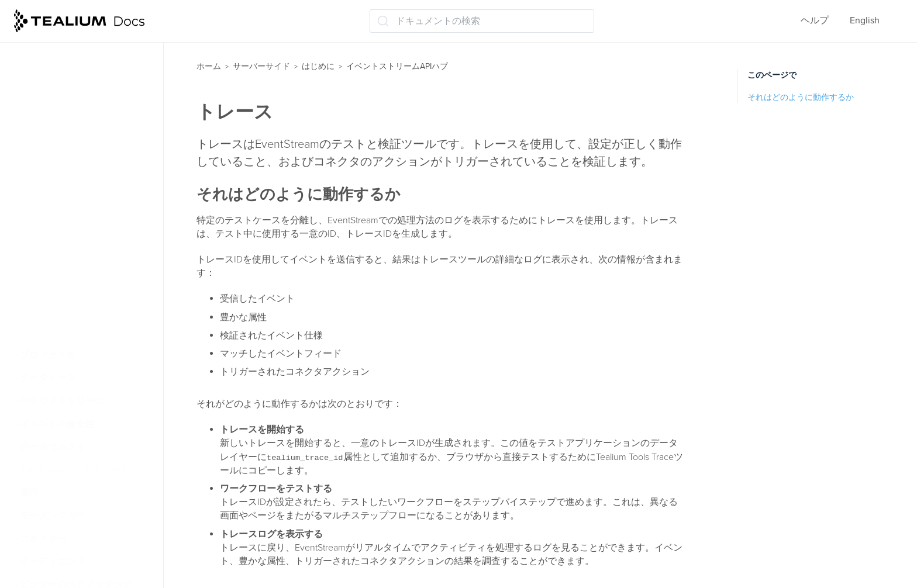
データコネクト (53, 447)
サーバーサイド (261, 66)
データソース (48, 378)
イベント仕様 (60, 81)
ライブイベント (64, 58)
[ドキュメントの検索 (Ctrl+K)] (482, 21)
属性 (29, 493)
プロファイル (48, 355)
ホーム (209, 66)
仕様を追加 (55, 103)
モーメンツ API (52, 516)
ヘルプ (815, 20)
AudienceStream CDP (70, 333)
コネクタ (50, 195)
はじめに (318, 66)
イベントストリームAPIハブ (397, 66)
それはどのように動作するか (801, 97)
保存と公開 (55, 287)
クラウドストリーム (62, 401)
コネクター (43, 539)
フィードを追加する (74, 172)
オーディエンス (53, 562)
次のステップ (60, 310)
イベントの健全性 (57, 424)
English (865, 20)
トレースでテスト (69, 264)
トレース (50, 241)
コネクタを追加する (74, 218)
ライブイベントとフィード (73, 470)
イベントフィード (69, 149)
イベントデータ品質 (74, 126)
